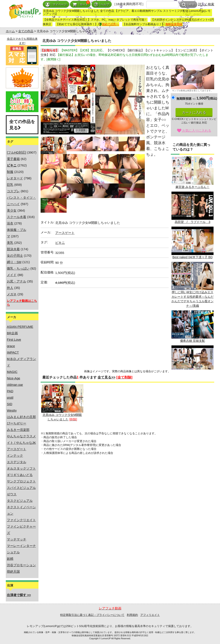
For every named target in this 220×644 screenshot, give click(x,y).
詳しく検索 (206, 4)
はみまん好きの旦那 (21, 417)
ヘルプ (102, 4)
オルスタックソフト (21, 468)
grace (11, 346)
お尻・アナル (17, 281)
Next (139, 100)
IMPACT (13, 352)
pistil (10, 398)
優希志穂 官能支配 (192, 326)
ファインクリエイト (21, 520)
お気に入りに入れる (194, 130)
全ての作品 (26, 31)
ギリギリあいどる (20, 475)
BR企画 (12, 333)
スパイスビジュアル (21, 488)
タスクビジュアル (20, 501)
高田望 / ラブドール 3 (192, 208)
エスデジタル (17, 462)
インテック (15, 456)
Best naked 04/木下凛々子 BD (192, 243)
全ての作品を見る (22, 125)
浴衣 (10, 223)
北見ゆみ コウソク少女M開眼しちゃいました (62, 403)
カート (80, 4)
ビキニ (60, 243)
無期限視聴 (186, 99)
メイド (12, 275)
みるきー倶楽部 (18, 430)
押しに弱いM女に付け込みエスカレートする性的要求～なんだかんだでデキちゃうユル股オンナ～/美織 (192, 285)
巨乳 (10, 185)
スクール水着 (17, 217)
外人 (10, 288)
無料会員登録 (174, 24)
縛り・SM (14, 262)
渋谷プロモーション (21, 565)
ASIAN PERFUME (20, 327)
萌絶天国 (13, 572)
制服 (10, 172)
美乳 (10, 243)
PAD (10, 391)
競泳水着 (13, 249)
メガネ (12, 294)
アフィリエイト (150, 615)
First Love (14, 340)
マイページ (56, 4)
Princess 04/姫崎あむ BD (192, 361)
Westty (12, 410)
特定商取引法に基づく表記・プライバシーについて (92, 615)
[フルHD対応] (17, 152)
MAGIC (12, 372)
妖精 (10, 559)
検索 (188, 5)
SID (10, 404)
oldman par (15, 385)
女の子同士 (15, 256)
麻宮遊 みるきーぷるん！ (192, 172)
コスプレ (13, 191)
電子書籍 (13, 159)
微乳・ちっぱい (18, 268)
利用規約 (132, 615)
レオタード (15, 178)
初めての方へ (109, 24)
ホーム (10, 31)
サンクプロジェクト (21, 481)
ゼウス (12, 494)
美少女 (12, 210)
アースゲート (17, 449)
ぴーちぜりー (17, 423)
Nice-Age (14, 378)
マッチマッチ (17, 539)
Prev (46, 100)
